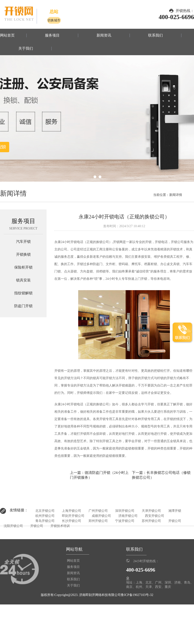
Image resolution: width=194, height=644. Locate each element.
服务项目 (52, 35)
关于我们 (26, 49)
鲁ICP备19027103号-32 (137, 595)
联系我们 (155, 35)
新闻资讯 (104, 35)
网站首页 (7, 35)
